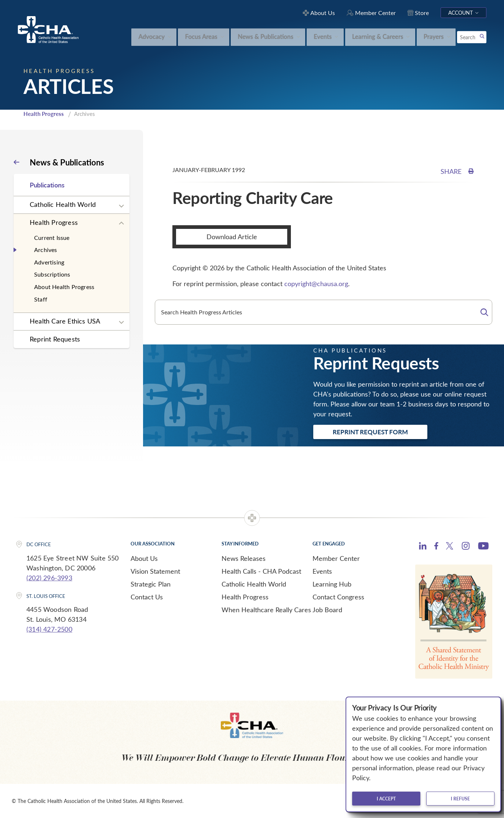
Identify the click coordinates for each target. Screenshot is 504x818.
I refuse (460, 799)
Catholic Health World (63, 204)
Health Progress (44, 114)
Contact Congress (338, 597)
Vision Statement (155, 571)
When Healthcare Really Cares (266, 610)
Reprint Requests (55, 339)
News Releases (244, 558)
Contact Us (147, 597)
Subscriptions (52, 274)
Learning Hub (332, 584)
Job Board (327, 610)
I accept (386, 799)
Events (322, 571)
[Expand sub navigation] (121, 206)
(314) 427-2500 (49, 629)
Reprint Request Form (370, 432)
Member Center (336, 558)
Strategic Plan (151, 584)
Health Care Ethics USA (65, 321)
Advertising (49, 262)
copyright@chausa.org (316, 284)
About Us (144, 558)
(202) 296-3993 (49, 578)
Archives (46, 250)
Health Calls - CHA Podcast (261, 571)
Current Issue (52, 238)
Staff (41, 299)
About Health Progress (64, 287)
